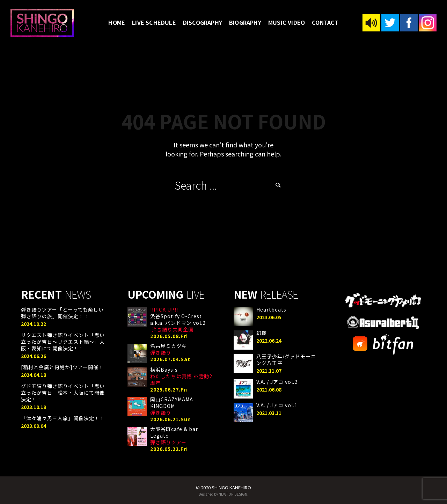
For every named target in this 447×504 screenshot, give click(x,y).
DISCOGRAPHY (203, 22)
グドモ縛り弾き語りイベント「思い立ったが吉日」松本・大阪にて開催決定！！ (63, 393)
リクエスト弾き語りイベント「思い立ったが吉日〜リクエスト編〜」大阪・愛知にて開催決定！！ (63, 342)
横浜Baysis (181, 376)
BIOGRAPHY (245, 22)
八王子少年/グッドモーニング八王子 (286, 360)
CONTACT (325, 22)
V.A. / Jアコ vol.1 (277, 405)
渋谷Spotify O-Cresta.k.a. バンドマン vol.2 (178, 319)
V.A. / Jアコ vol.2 (277, 382)
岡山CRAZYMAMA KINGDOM (172, 406)
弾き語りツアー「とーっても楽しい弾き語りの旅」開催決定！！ (62, 313)
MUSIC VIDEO (287, 22)
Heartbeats (271, 309)
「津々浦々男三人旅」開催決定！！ (63, 418)
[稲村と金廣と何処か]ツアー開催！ (62, 367)
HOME (117, 22)
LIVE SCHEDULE (154, 22)
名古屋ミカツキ (168, 349)
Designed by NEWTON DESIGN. (223, 494)
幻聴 (262, 333)
